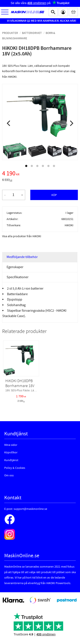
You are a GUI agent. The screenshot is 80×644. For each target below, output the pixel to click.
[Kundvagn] (73, 12)
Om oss (9, 475)
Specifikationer (18, 277)
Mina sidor (11, 445)
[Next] (71, 123)
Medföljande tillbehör (22, 257)
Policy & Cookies (15, 468)
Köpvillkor (11, 453)
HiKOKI (69, 225)
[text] (40, 174)
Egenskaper (15, 267)
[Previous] (9, 123)
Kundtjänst (11, 460)
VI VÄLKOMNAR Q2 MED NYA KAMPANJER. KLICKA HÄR (41, 21)
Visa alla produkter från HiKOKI (22, 236)
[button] (5, 12)
